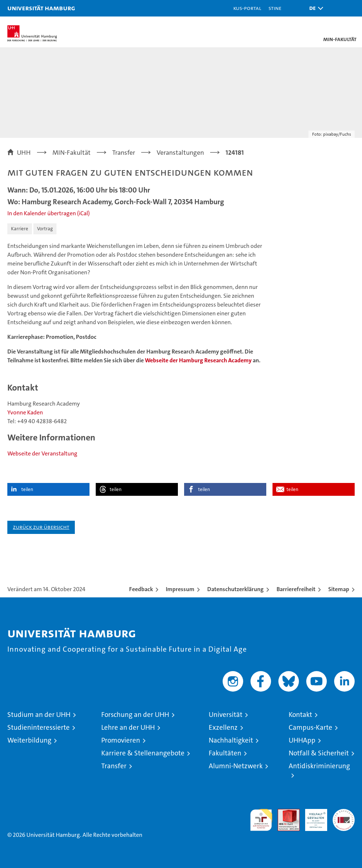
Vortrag (45, 229)
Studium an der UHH (39, 715)
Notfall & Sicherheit (319, 753)
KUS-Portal (247, 8)
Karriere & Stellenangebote (143, 753)
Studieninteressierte (39, 727)
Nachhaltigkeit (231, 740)
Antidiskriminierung (319, 766)
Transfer (114, 766)
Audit (285, 813)
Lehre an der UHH (128, 727)
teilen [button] (27, 489)
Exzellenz (223, 727)
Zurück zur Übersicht (41, 527)
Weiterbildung (29, 740)
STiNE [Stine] (275, 8)
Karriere (20, 229)
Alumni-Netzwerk (236, 766)
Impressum (180, 589)
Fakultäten (225, 753)
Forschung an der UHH (135, 715)
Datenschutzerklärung (235, 589)
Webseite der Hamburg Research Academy (198, 360)
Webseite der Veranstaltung (42, 453)
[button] (314, 8)
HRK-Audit (312, 817)
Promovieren (121, 740)
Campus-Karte (310, 727)
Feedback (141, 589)
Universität (226, 715)
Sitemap (339, 589)
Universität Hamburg (41, 8)
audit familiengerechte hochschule (261, 820)
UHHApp (302, 740)
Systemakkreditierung (344, 813)
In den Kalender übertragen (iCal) (49, 213)
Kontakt (300, 715)
